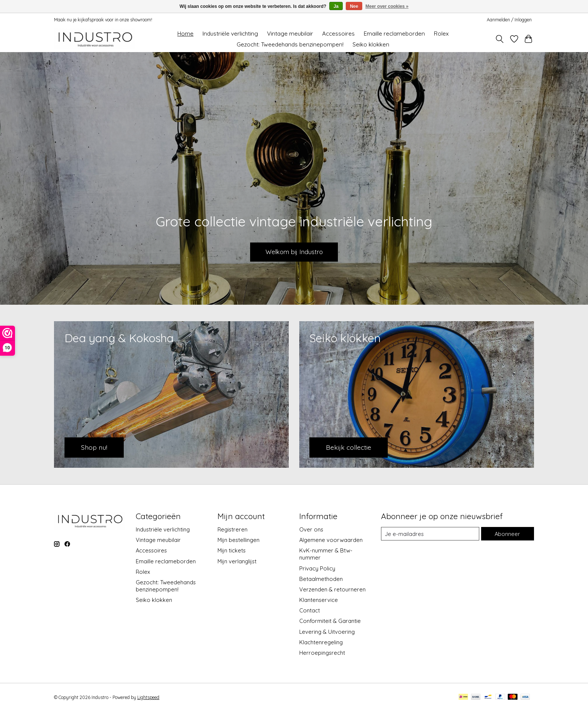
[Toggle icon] (500, 39)
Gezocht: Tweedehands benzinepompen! (290, 44)
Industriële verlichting (230, 34)
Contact (310, 610)
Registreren (232, 529)
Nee (354, 6)
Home (185, 34)
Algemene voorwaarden (331, 540)
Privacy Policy (317, 568)
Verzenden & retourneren (332, 589)
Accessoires (338, 34)
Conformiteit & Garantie (330, 621)
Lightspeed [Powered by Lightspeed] (148, 697)
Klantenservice (319, 600)
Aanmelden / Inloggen (509, 20)
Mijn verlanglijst (237, 561)
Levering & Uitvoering (327, 632)
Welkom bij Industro (294, 251)
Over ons (311, 529)
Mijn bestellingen (238, 540)
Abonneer (507, 534)
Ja (336, 6)
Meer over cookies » (387, 6)
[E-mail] (430, 534)
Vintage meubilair (290, 34)
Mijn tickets (232, 550)
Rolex (441, 34)
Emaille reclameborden (394, 34)
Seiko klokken (371, 44)
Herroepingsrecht (322, 653)
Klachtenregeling (321, 642)
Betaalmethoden (321, 579)
